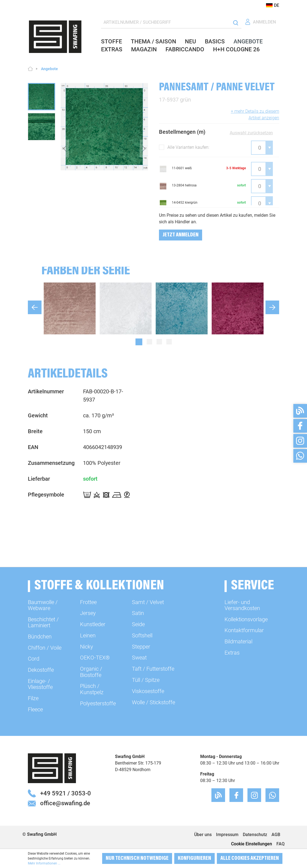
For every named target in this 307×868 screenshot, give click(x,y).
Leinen (88, 635)
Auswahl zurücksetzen (251, 133)
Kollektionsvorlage (246, 619)
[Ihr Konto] (260, 22)
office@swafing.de (65, 803)
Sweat (139, 658)
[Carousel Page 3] (159, 342)
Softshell (142, 635)
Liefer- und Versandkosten (242, 605)
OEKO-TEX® (95, 658)
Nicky (87, 647)
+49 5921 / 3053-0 (66, 793)
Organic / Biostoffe (91, 672)
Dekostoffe (41, 670)
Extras (232, 653)
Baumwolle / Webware (43, 605)
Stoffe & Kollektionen (99, 586)
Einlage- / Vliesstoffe (40, 684)
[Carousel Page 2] (149, 342)
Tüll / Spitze (146, 680)
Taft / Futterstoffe (153, 669)
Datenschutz (255, 835)
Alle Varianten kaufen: (188, 147)
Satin (138, 613)
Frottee (88, 602)
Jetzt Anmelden (181, 235)
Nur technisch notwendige (137, 858)
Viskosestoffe (148, 691)
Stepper (141, 647)
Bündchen (40, 637)
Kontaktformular (244, 630)
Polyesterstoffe (98, 703)
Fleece (35, 709)
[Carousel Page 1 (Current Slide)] (139, 342)
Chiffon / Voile (45, 648)
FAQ (281, 844)
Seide (138, 624)
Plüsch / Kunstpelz (92, 689)
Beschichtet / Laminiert (43, 622)
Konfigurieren (194, 858)
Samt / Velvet (148, 602)
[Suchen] (236, 23)
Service (253, 586)
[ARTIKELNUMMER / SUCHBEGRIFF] (166, 23)
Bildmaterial (238, 641)
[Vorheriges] (65, 149)
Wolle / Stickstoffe (153, 702)
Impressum (227, 835)
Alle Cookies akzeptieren (250, 858)
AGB (276, 835)
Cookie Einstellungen (252, 844)
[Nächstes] (144, 149)
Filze (33, 698)
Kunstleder (93, 624)
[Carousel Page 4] (169, 342)
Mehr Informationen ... (44, 863)
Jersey (88, 613)
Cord (34, 659)
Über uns (203, 835)
